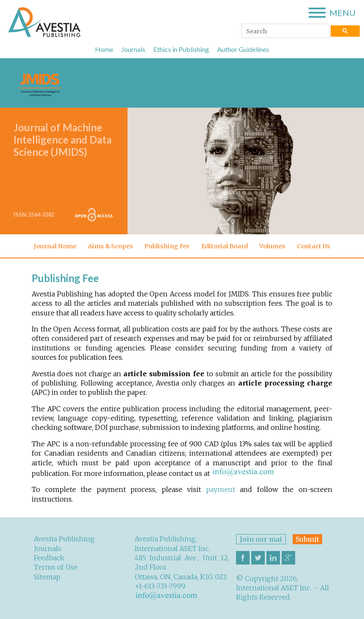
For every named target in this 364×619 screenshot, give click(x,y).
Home (104, 49)
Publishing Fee (167, 246)
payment (221, 489)
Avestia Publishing (64, 539)
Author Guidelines (243, 49)
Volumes (272, 246)
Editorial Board (225, 246)
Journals (133, 49)
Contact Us (314, 246)
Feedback (49, 558)
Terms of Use (56, 567)
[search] (285, 31)
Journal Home (55, 246)
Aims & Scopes (110, 246)
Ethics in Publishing (181, 49)
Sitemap (47, 577)
